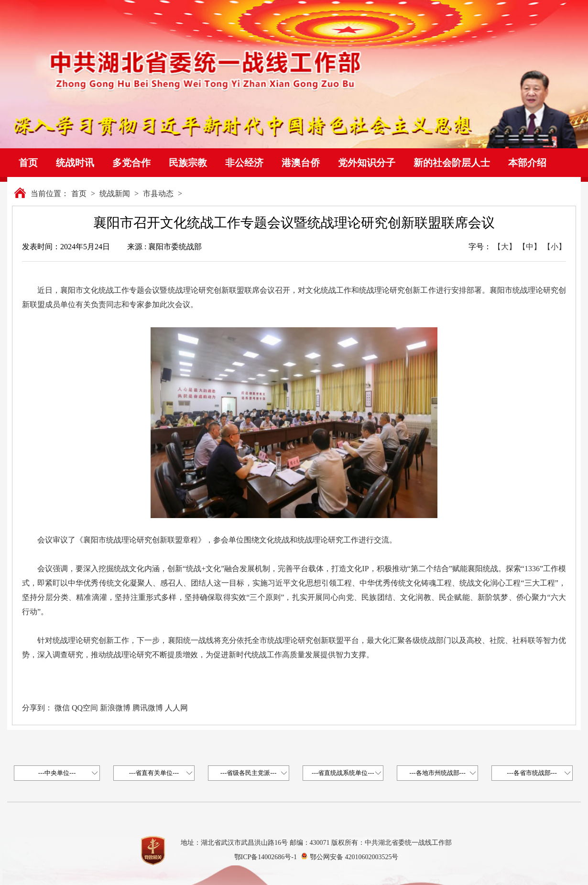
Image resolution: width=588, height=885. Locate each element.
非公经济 (244, 163)
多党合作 (131, 163)
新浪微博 (115, 708)
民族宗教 (188, 163)
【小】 (555, 247)
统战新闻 (115, 194)
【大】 (505, 247)
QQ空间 (85, 708)
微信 (62, 708)
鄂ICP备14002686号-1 (266, 857)
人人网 (176, 708)
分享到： (37, 708)
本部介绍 (527, 163)
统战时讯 (75, 163)
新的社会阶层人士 (452, 163)
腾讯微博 (148, 708)
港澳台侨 (301, 163)
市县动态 (158, 194)
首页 (28, 163)
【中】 (530, 247)
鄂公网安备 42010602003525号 (354, 857)
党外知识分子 (367, 163)
